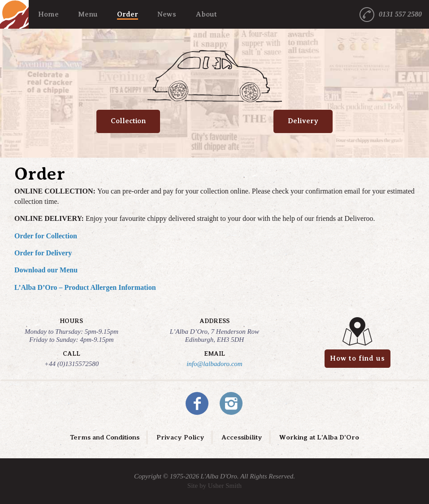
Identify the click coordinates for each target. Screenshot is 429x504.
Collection (128, 121)
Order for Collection (46, 236)
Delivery (303, 121)
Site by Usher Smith (214, 486)
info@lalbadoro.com (214, 364)
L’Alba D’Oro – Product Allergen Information (85, 287)
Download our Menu (46, 270)
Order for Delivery (43, 253)
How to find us (357, 358)
